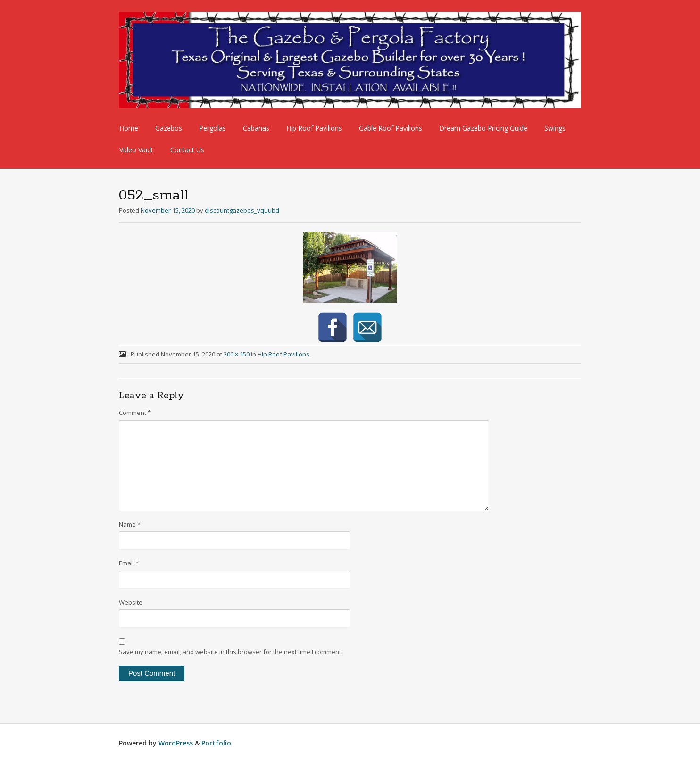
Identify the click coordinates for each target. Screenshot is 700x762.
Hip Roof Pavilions (314, 128)
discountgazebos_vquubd (242, 210)
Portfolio (216, 743)
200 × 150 (237, 354)
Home (129, 128)
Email (129, 563)
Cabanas (256, 128)
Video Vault (136, 150)
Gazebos (169, 128)
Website (131, 602)
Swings (555, 128)
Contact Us (187, 150)
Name (130, 524)
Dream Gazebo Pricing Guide (483, 128)
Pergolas (212, 128)
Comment (135, 413)
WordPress (176, 743)
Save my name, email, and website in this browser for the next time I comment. (231, 652)
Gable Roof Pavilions (391, 128)
